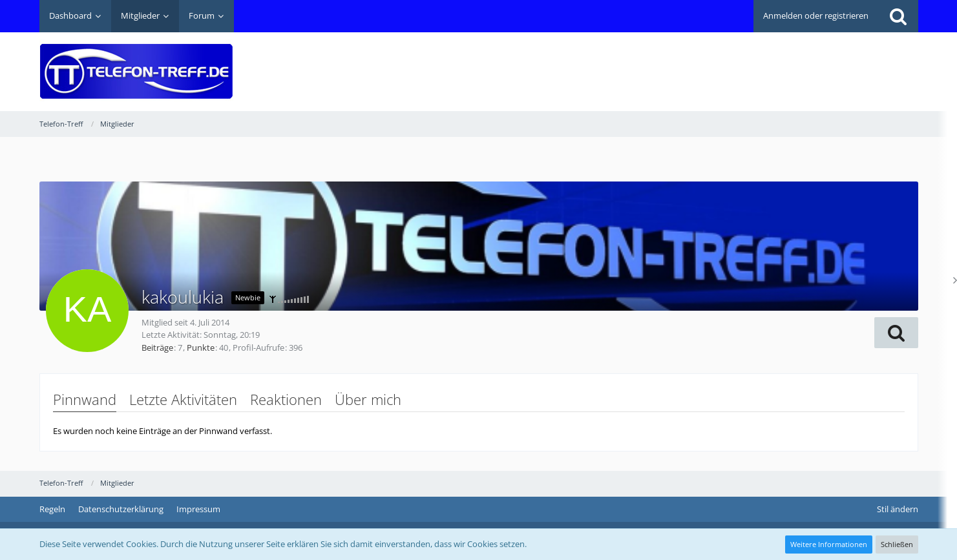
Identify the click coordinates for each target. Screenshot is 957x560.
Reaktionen (286, 399)
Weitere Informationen (829, 544)
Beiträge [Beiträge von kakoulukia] (157, 347)
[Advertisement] (683, 62)
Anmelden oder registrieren (816, 16)
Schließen (897, 544)
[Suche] (898, 16)
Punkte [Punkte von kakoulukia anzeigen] (201, 347)
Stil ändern (898, 509)
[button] (896, 333)
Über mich (368, 399)
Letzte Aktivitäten (183, 399)
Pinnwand (85, 399)
